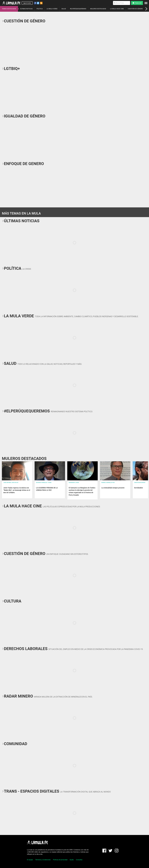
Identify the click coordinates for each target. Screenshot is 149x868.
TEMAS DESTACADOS (9, 9)
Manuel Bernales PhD (108, 483)
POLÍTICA (40, 9)
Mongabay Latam (74, 483)
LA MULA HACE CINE (117, 9)
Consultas (79, 860)
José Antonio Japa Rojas (11, 483)
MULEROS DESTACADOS (98, 9)
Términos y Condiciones (43, 860)
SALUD (64, 9)
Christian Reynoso (140, 483)
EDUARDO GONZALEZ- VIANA (44, 483)
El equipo (30, 860)
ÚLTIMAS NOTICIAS (26, 9)
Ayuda (72, 860)
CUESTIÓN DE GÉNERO (135, 9)
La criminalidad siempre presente (113, 488)
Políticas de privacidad (60, 860)
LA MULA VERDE (52, 9)
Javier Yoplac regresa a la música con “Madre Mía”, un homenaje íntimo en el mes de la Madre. (17, 490)
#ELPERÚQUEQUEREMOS (78, 9)
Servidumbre (138, 488)
